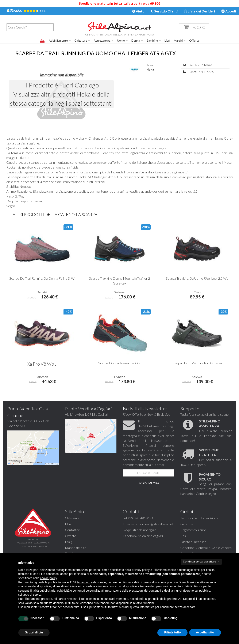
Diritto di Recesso (193, 551)
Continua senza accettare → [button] (201, 562)
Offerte (194, 40)
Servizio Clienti (164, 11)
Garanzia (187, 533)
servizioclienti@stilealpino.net (152, 533)
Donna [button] (137, 40)
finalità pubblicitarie (43, 591)
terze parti (84, 582)
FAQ (68, 551)
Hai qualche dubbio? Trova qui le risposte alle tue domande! (206, 440)
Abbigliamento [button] (60, 40)
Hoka (150, 79)
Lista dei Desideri (199, 11)
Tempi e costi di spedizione (199, 527)
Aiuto (138, 11)
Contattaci (73, 539)
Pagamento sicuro (193, 539)
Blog (68, 533)
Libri (167, 40)
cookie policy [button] (48, 578)
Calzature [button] (82, 40)
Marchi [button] (180, 40)
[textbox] (31, 27)
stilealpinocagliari (144, 539)
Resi (183, 545)
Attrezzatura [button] (103, 40)
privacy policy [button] (141, 570)
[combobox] (30, 27)
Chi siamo (72, 527)
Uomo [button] (122, 40)
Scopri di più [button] (34, 632)
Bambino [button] (154, 40)
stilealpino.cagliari (151, 545)
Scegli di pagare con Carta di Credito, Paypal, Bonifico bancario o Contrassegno (206, 493)
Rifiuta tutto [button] (172, 632)
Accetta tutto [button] (205, 632)
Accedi (229, 11)
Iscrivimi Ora (148, 492)
